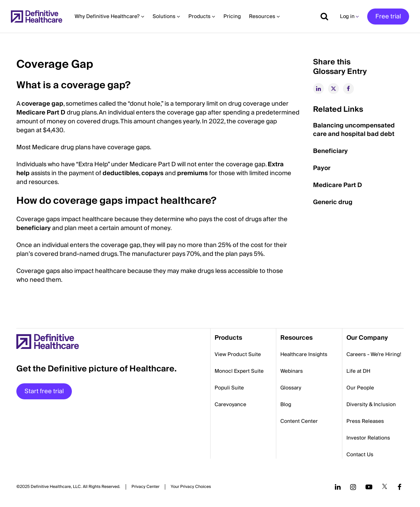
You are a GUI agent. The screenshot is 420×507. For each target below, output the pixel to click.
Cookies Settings (191, 487)
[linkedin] (318, 89)
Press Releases (365, 421)
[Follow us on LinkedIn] (338, 487)
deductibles (121, 173)
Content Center (299, 421)
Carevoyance (230, 404)
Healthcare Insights (304, 354)
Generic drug (333, 202)
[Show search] (322, 16)
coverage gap (42, 104)
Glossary (291, 388)
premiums (192, 173)
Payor (322, 168)
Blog (286, 404)
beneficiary (34, 228)
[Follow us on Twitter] (385, 487)
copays (152, 173)
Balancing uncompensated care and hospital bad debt (354, 130)
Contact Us (360, 455)
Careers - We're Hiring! (374, 354)
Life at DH (358, 371)
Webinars (292, 371)
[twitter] (333, 89)
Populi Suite (229, 388)
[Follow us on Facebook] (400, 487)
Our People (360, 388)
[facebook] (348, 89)
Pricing (232, 16)
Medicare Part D (41, 113)
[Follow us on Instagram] (353, 487)
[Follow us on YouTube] (369, 487)
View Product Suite (238, 354)
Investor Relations (368, 438)
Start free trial (44, 391)
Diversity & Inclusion (371, 404)
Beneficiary (330, 151)
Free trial (388, 17)
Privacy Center (145, 487)
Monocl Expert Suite (239, 371)
